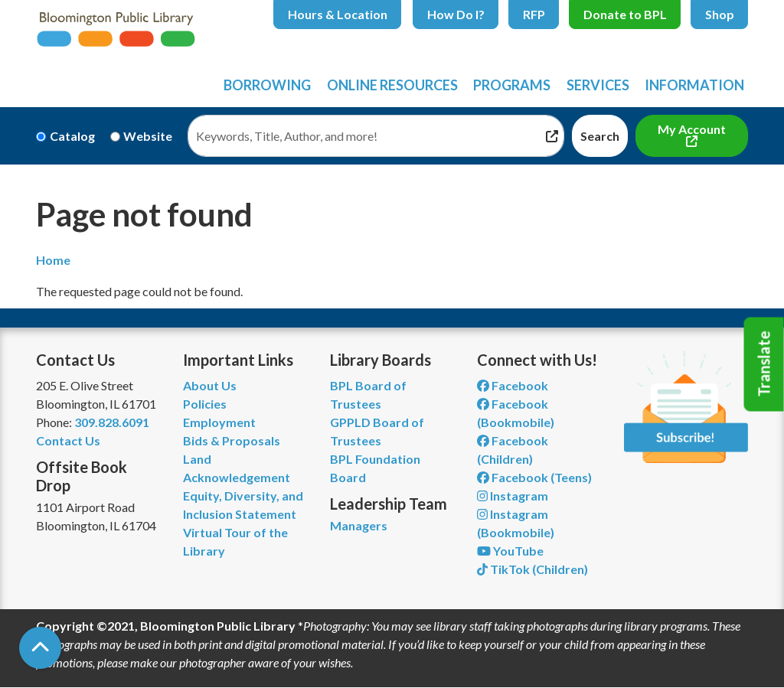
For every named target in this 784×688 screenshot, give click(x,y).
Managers (359, 525)
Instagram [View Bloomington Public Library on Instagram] (513, 496)
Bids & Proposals (232, 440)
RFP (534, 14)
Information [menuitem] (694, 85)
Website (148, 136)
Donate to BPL (625, 14)
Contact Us (68, 440)
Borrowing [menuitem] (267, 85)
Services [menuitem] (598, 85)
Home (53, 260)
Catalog (72, 136)
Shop (720, 14)
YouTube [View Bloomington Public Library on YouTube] (510, 551)
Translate (764, 364)
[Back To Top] (40, 648)
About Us (210, 385)
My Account (692, 129)
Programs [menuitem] (512, 85)
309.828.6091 (112, 422)
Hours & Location (338, 14)
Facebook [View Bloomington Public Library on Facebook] (513, 385)
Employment (219, 422)
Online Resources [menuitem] (392, 85)
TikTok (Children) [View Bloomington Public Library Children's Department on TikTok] (532, 569)
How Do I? (456, 14)
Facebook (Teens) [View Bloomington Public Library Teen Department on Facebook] (534, 477)
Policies (205, 404)
